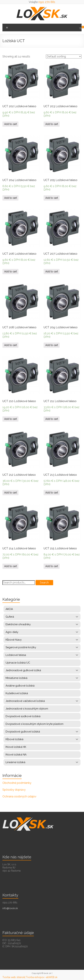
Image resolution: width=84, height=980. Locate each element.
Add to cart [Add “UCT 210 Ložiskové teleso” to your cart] (10, 419)
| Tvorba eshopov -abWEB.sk (41, 977)
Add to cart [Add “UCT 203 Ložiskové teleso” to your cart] (52, 124)
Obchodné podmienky (17, 783)
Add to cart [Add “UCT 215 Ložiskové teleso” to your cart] (52, 566)
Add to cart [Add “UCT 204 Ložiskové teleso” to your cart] (10, 198)
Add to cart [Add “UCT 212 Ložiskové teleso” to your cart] (10, 493)
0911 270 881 (47, 2)
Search (44, 583)
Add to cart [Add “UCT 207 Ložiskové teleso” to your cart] (52, 272)
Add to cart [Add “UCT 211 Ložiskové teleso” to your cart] (52, 419)
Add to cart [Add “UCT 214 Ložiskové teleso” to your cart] (10, 566)
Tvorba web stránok (14, 977)
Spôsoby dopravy (14, 790)
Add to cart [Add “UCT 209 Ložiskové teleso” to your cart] (52, 345)
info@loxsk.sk (10, 908)
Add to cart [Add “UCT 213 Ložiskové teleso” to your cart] (52, 493)
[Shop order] (64, 56)
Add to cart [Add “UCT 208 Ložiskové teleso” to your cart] (10, 345)
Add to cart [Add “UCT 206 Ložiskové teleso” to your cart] (10, 272)
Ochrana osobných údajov (19, 796)
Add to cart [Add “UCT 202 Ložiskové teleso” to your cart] (10, 124)
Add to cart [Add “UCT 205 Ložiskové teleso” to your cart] (52, 198)
